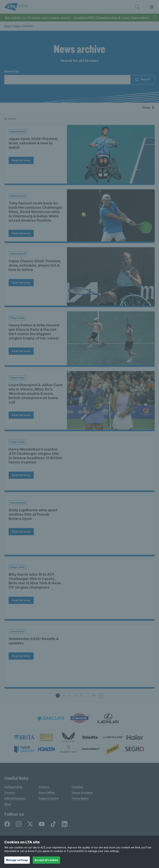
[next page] (101, 696)
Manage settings (17, 860)
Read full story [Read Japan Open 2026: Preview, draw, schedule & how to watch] (21, 160)
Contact (44, 787)
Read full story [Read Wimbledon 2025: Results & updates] (21, 656)
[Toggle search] (137, 7)
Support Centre (49, 798)
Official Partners (15, 798)
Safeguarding (13, 787)
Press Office (47, 793)
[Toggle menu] (152, 7)
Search (142, 80)
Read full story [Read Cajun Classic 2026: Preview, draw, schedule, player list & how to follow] (21, 283)
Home (8, 26)
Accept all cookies (46, 860)
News (17, 26)
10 (94, 695)
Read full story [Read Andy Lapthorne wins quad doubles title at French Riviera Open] (21, 532)
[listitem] (51, 718)
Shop (8, 804)
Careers (10, 793)
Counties (77, 787)
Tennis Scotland (82, 793)
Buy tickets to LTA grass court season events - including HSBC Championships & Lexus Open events (77, 18)
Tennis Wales (80, 798)
